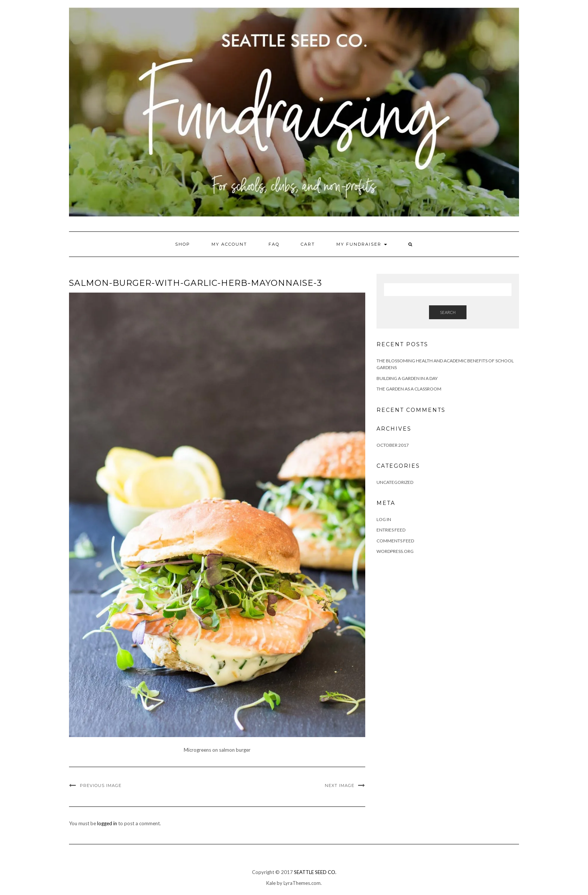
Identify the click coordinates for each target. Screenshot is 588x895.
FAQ (274, 244)
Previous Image (101, 785)
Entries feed (391, 530)
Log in (384, 519)
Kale (271, 883)
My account (229, 244)
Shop (183, 244)
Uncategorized (395, 482)
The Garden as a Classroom (409, 389)
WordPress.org (395, 551)
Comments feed (395, 541)
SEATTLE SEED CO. (315, 872)
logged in (107, 823)
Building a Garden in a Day (407, 378)
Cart (308, 244)
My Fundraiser (362, 244)
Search (448, 312)
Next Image (340, 785)
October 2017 (393, 445)
